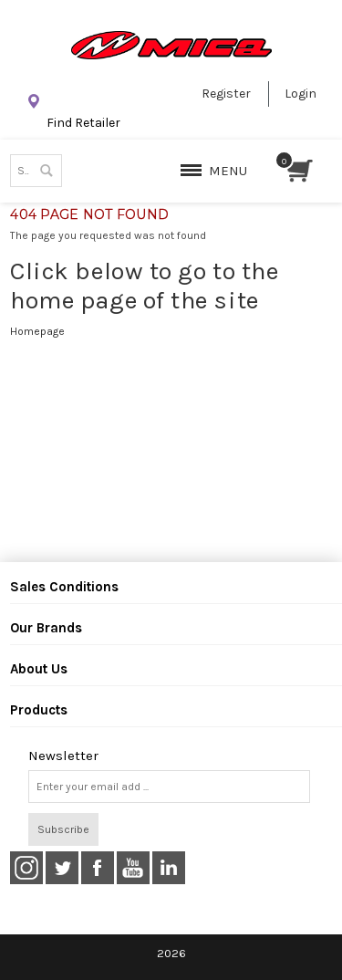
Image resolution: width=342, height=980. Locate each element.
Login (301, 94)
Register (226, 94)
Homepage (37, 331)
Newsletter (63, 756)
